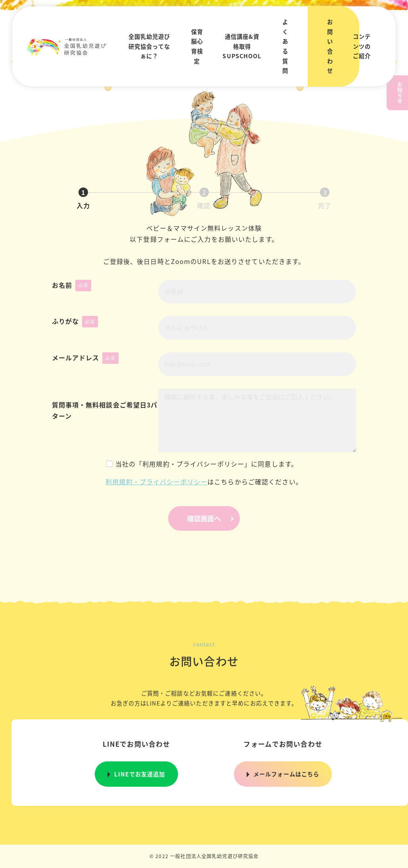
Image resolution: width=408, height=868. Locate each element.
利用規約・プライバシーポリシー (156, 482)
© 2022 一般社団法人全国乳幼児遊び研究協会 (204, 856)
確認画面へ (213, 518)
